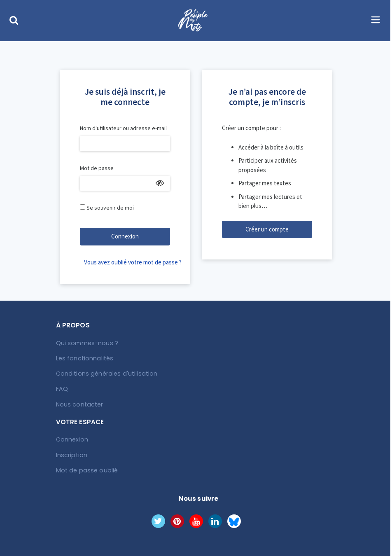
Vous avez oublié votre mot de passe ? (127, 262)
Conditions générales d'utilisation (105, 374)
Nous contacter (79, 404)
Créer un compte (267, 229)
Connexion (125, 236)
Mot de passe (97, 168)
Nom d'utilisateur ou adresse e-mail (123, 128)
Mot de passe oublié (85, 470)
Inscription (71, 454)
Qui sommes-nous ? (86, 343)
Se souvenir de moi (110, 208)
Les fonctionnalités (84, 358)
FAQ (62, 389)
